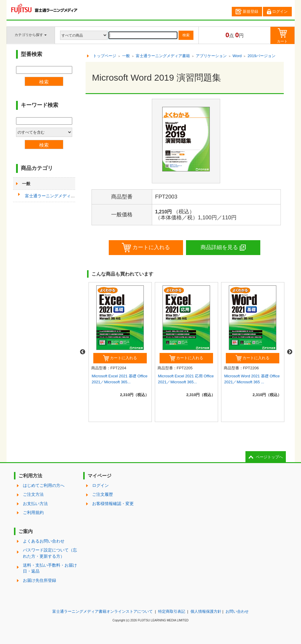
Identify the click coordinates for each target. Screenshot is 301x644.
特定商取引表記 (172, 611)
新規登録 (247, 12)
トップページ (105, 56)
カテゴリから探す (30, 35)
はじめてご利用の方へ (44, 485)
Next (290, 352)
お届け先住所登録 (40, 580)
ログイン (277, 12)
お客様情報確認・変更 (113, 504)
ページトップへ (269, 457)
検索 (186, 35)
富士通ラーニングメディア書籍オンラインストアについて (103, 611)
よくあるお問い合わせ (44, 541)
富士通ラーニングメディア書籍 (54, 196)
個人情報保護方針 (206, 611)
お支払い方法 (35, 504)
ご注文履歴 (103, 494)
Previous (83, 352)
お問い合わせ (237, 611)
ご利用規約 (33, 512)
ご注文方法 (33, 494)
